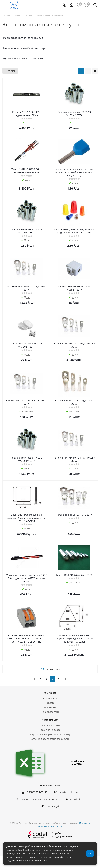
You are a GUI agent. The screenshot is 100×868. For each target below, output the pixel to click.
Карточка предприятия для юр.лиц (50, 734)
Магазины (50, 707)
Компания (50, 693)
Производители (50, 712)
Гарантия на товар (50, 730)
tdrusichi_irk (77, 799)
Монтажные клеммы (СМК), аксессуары (25, 48)
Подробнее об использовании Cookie (27, 861)
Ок (90, 853)
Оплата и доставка (50, 725)
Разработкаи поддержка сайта (50, 841)
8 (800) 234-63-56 (37, 792)
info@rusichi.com (69, 792)
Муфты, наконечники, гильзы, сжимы (24, 58)
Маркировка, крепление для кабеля (23, 38)
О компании (50, 698)
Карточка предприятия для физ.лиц (50, 739)
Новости (50, 703)
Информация (50, 720)
